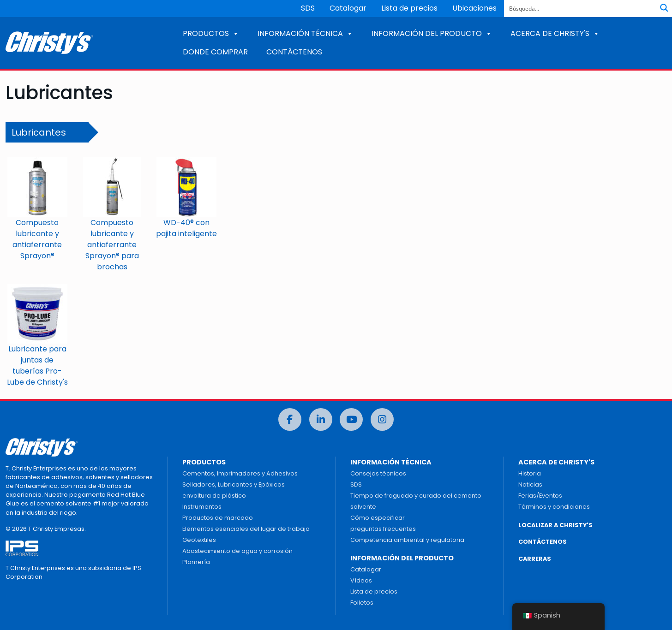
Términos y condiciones (554, 507)
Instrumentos (202, 507)
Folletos (362, 603)
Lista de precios (409, 8)
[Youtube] (351, 419)
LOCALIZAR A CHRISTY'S (555, 525)
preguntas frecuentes (383, 529)
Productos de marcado (218, 518)
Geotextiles (199, 540)
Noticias (530, 484)
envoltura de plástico (214, 496)
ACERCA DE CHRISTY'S (555, 33)
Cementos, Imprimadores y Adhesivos (240, 473)
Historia (530, 473)
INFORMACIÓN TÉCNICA (305, 33)
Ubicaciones (474, 8)
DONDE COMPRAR (215, 52)
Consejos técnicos (378, 473)
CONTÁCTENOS (294, 52)
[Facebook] (290, 419)
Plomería (196, 562)
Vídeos (361, 580)
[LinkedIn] (321, 419)
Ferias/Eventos (540, 496)
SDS (308, 8)
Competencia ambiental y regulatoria (407, 540)
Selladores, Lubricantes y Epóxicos (234, 484)
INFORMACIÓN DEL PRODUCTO (432, 33)
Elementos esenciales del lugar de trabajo (246, 529)
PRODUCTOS (211, 33)
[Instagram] (382, 419)
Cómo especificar (378, 518)
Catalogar (348, 8)
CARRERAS (535, 559)
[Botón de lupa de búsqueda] (664, 8)
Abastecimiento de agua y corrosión (237, 551)
